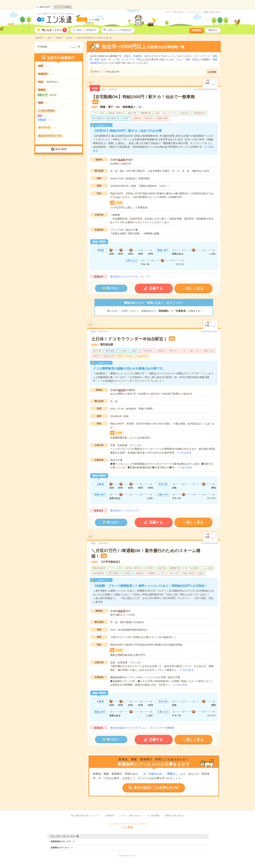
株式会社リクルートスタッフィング (130, 277)
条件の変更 (61, 149)
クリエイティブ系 (131, 60)
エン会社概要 (153, 815)
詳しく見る (195, 288)
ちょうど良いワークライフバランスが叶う (55, 14)
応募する (156, 288)
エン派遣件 (43, 7)
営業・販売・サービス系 (107, 60)
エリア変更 (94, 20)
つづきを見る (184, 453)
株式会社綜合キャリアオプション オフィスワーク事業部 (142, 728)
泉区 (147, 56)
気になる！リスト (54, 30)
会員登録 (197, 30)
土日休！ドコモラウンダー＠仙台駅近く (129, 339)
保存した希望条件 (87, 30)
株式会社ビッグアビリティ (125, 511)
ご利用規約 (109, 815)
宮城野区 (138, 56)
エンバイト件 (63, 7)
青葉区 (127, 56)
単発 (194, 60)
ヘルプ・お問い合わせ (174, 12)
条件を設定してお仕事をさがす (156, 788)
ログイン (213, 30)
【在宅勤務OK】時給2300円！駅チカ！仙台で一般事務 (143, 97)
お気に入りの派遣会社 (119, 30)
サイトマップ (194, 12)
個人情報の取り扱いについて (85, 815)
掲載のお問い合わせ (212, 12)
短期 (188, 60)
